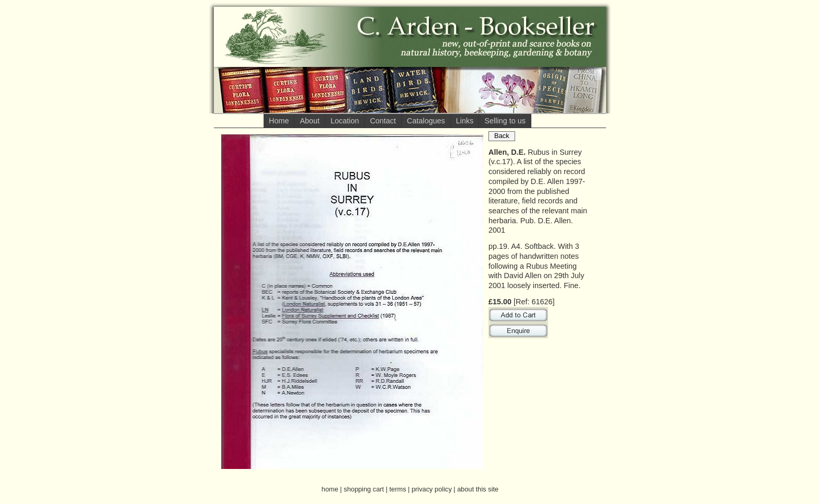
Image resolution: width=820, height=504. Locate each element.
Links (465, 121)
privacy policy (432, 489)
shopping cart (364, 489)
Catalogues (426, 121)
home (330, 489)
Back (502, 136)
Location (345, 121)
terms (398, 489)
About (310, 121)
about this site (478, 489)
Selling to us (505, 121)
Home (279, 121)
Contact (383, 121)
